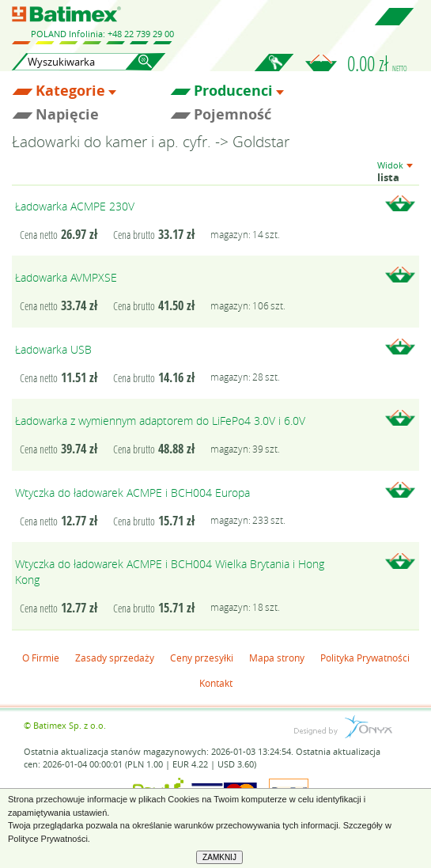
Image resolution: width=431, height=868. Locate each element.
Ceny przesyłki (202, 658)
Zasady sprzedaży (115, 658)
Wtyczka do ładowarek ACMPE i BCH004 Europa (132, 493)
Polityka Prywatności (365, 658)
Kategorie (70, 91)
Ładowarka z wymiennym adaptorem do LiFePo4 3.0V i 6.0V (160, 421)
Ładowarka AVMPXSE (66, 277)
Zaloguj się (274, 71)
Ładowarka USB (53, 349)
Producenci (233, 91)
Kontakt (216, 683)
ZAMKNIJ (219, 857)
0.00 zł (377, 63)
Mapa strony (277, 658)
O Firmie (41, 658)
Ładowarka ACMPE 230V (75, 206)
